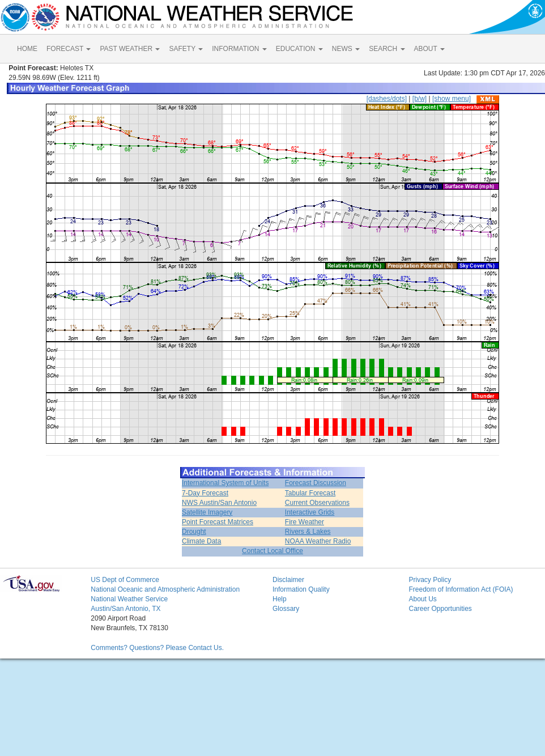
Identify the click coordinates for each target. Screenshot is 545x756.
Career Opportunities (440, 609)
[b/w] (420, 99)
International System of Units (225, 483)
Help (280, 599)
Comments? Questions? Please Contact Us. (157, 648)
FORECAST (69, 49)
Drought (194, 532)
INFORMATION (239, 49)
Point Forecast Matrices (218, 522)
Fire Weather (305, 522)
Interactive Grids (310, 512)
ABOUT (429, 49)
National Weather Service (129, 599)
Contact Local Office (272, 551)
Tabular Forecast (310, 493)
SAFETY (186, 49)
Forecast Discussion (316, 483)
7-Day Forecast (205, 493)
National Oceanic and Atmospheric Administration (165, 589)
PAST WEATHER (130, 49)
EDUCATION (299, 49)
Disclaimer (288, 580)
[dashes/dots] (387, 99)
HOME (27, 49)
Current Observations (317, 503)
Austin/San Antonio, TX (125, 609)
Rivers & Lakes (308, 532)
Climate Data (201, 541)
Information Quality (301, 589)
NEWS (346, 49)
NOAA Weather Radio (318, 541)
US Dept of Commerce (125, 580)
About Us (422, 599)
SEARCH (387, 49)
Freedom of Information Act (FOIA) (461, 589)
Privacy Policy (430, 580)
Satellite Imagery (207, 512)
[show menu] (452, 99)
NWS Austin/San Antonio (219, 503)
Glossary (286, 609)
